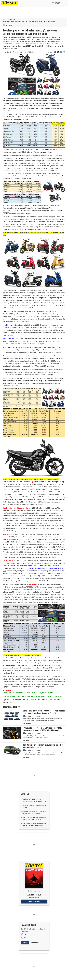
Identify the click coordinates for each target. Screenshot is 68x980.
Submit (25, 942)
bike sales (33, 700)
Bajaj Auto (9, 702)
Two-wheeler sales (13, 700)
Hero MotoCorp (43, 700)
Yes (25, 934)
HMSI (51, 700)
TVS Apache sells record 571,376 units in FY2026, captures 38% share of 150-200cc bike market (43, 729)
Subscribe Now (34, 901)
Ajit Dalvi (27, 716)
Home (4, 19)
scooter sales (25, 700)
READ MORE (27, 724)
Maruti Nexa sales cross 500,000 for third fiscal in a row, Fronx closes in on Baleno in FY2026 (44, 712)
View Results (35, 942)
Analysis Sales (12, 19)
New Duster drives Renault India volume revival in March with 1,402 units (43, 746)
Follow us (7, 25)
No (25, 938)
